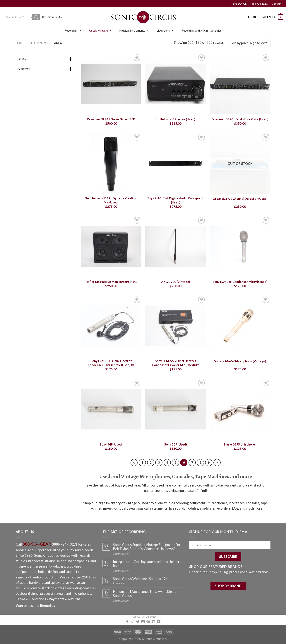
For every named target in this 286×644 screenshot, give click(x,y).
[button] (80, 30)
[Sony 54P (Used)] (111, 409)
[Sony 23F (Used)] (176, 409)
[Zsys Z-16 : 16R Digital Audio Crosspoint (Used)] (176, 163)
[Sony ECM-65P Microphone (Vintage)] (240, 326)
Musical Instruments (134, 30)
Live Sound (165, 30)
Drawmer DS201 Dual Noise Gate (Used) (240, 119)
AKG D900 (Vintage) (176, 282)
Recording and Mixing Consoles (202, 30)
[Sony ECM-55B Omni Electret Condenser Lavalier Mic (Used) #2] (176, 326)
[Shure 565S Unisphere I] (240, 409)
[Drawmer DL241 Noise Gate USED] (111, 84)
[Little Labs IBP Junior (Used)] (176, 84)
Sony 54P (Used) (111, 444)
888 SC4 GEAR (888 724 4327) (250, 4)
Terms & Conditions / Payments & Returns (48, 599)
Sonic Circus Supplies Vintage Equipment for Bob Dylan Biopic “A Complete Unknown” (147, 547)
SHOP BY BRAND (228, 586)
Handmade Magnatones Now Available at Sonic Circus (144, 594)
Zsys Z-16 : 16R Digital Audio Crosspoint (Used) (175, 200)
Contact (277, 4)
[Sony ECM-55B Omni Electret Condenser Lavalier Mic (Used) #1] (111, 326)
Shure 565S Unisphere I (240, 444)
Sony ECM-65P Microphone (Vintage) (240, 361)
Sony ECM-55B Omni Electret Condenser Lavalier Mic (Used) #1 (111, 363)
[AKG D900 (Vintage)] (176, 246)
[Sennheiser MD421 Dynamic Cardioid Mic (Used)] (111, 163)
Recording (73, 30)
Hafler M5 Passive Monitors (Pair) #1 (111, 282)
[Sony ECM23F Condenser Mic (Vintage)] (240, 246)
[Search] (36, 17)
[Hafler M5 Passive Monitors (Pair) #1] (111, 246)
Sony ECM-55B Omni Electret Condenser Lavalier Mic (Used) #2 (176, 363)
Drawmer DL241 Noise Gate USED (111, 119)
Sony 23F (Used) (175, 444)
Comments (120, 583)
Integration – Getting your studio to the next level (147, 564)
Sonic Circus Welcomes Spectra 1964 (141, 579)
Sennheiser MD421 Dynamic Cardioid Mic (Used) (111, 200)
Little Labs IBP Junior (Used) (175, 119)
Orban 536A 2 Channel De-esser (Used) (240, 199)
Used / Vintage (100, 30)
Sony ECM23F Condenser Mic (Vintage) (240, 282)
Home (20, 43)
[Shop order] (249, 43)
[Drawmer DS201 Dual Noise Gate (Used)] (240, 84)
